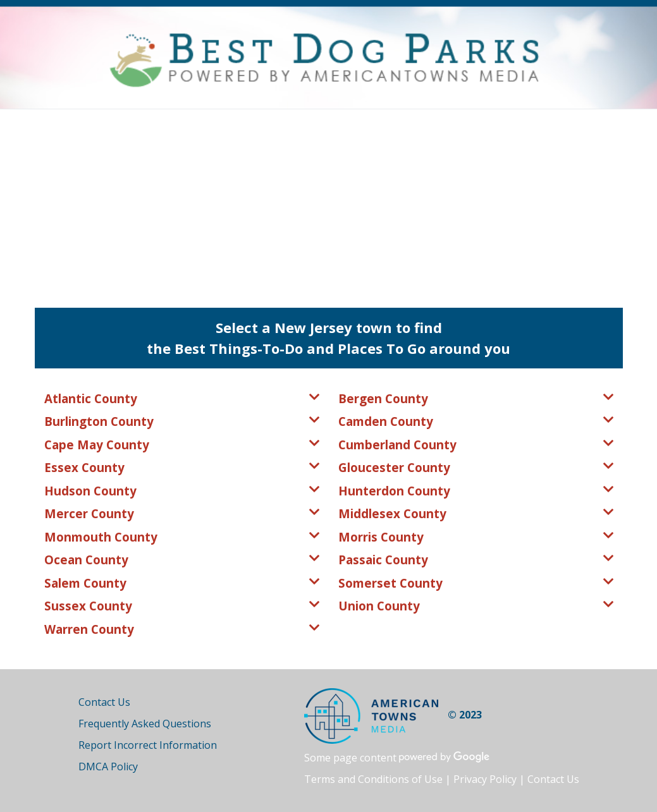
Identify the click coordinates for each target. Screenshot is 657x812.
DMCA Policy (108, 767)
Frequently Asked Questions (145, 724)
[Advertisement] (328, 204)
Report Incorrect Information (148, 745)
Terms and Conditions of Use (373, 779)
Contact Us (104, 702)
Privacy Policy (485, 779)
